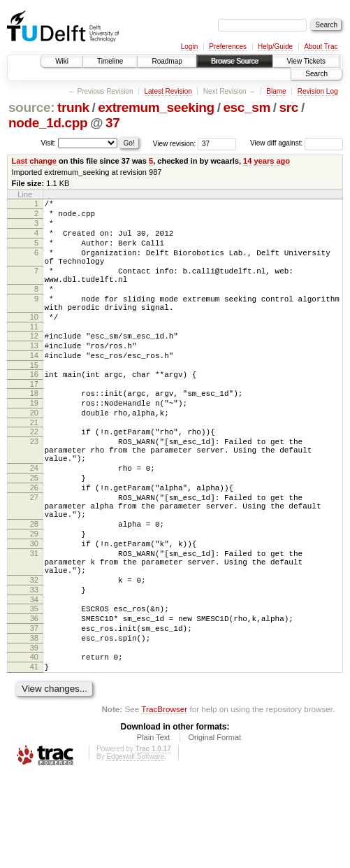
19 (34, 441)
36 (34, 700)
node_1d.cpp (48, 123)
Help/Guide (275, 47)
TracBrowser (164, 801)
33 (34, 667)
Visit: (49, 142)
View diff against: (297, 143)
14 (34, 387)
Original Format (214, 830)
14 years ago (267, 161)
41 (34, 757)
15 (34, 399)
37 (112, 123)
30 (34, 611)
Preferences (228, 47)
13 (34, 375)
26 (34, 542)
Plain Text (154, 830)
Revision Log (318, 91)
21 (34, 464)
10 (34, 342)
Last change (34, 161)
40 (34, 745)
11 (34, 354)
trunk (73, 107)
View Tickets (306, 61)
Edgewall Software (135, 849)
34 (34, 679)
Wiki (62, 61)
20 (34, 453)
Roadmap (167, 61)
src (289, 107)
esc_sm (247, 107)
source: (31, 107)
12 (34, 363)
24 (34, 518)
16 (34, 408)
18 (34, 429)
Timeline (110, 61)
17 (34, 420)
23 (34, 485)
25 (34, 530)
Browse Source (235, 61)
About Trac (321, 47)
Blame (276, 91)
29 (34, 599)
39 (34, 736)
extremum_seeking (156, 107)
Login (189, 47)
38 (34, 724)
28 (34, 587)
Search (316, 74)
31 (34, 622)
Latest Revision (168, 91)
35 (34, 688)
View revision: (175, 143)
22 (34, 474)
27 (34, 554)
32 (34, 655)
